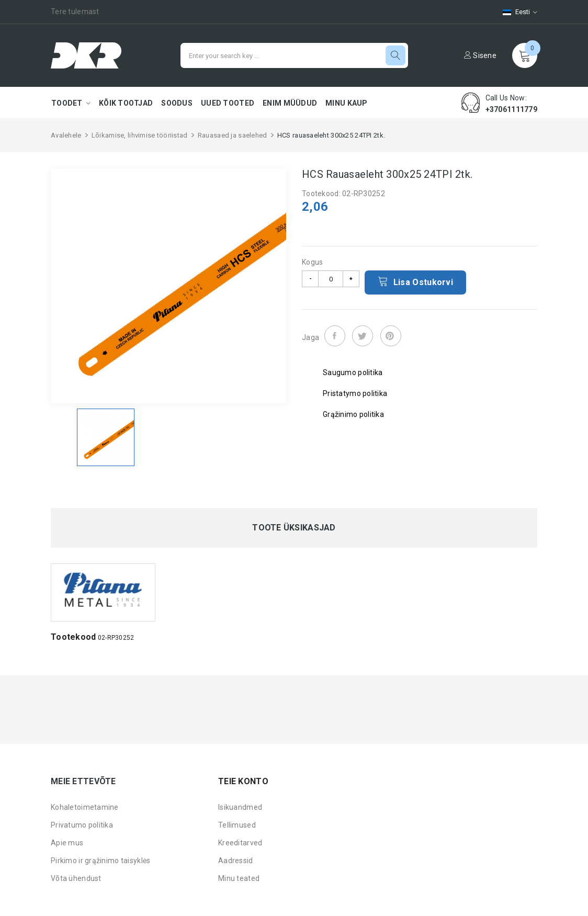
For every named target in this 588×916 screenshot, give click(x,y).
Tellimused (237, 825)
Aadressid (236, 861)
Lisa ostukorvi (415, 281)
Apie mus (67, 843)
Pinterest (391, 336)
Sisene (480, 55)
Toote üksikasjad (294, 528)
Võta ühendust (76, 878)
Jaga (335, 336)
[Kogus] (331, 279)
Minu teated (239, 878)
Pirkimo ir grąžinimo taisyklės (100, 861)
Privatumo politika (82, 825)
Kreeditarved (240, 843)
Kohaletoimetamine (85, 807)
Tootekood (73, 637)
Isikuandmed (240, 807)
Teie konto (243, 781)
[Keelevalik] (515, 12)
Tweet (363, 336)
